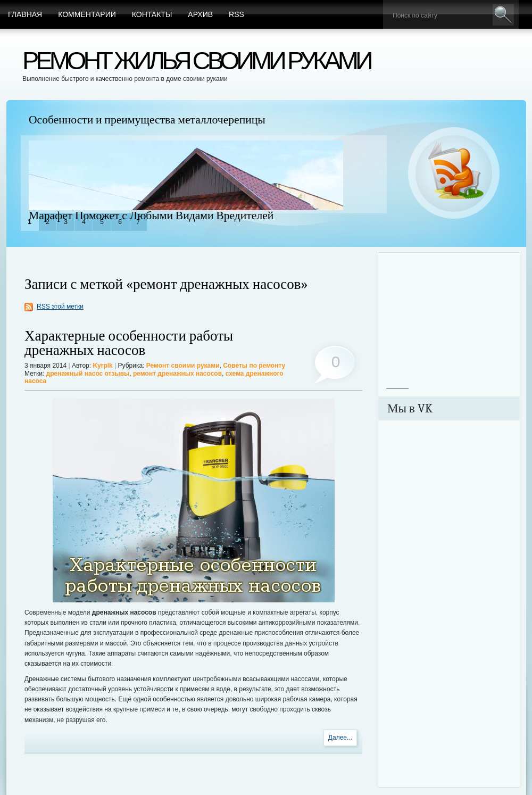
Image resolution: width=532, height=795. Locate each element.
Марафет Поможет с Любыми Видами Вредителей (151, 216)
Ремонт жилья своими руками (196, 60)
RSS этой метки (60, 307)
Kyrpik (102, 366)
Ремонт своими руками (183, 366)
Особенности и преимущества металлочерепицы (147, 120)
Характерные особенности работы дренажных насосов (129, 343)
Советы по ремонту (254, 366)
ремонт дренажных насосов (177, 374)
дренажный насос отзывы (88, 374)
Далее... (340, 738)
